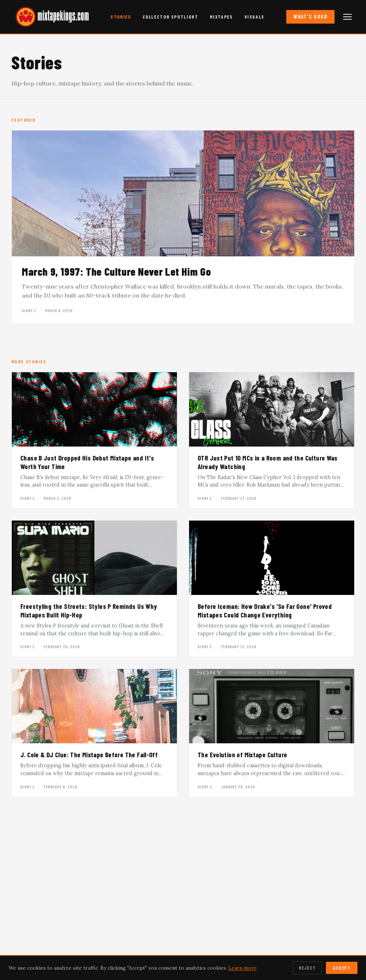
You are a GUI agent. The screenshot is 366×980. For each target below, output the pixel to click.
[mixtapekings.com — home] (50, 17)
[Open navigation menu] (347, 17)
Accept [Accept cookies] (342, 968)
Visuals (254, 17)
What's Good (310, 17)
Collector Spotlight (170, 17)
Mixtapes (221, 17)
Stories (121, 17)
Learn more (243, 968)
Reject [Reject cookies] (307, 968)
